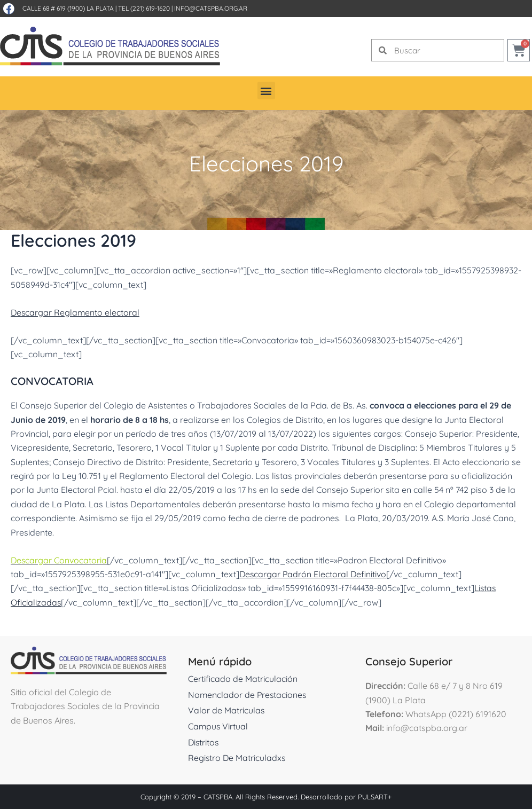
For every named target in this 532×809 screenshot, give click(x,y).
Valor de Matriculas (226, 710)
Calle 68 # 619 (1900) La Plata (68, 8)
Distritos (204, 742)
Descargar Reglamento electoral (76, 312)
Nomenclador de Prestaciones (248, 695)
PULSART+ (375, 797)
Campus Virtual (218, 726)
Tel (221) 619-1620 (144, 8)
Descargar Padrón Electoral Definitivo (314, 574)
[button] (266, 91)
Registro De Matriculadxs (237, 758)
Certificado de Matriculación (243, 679)
